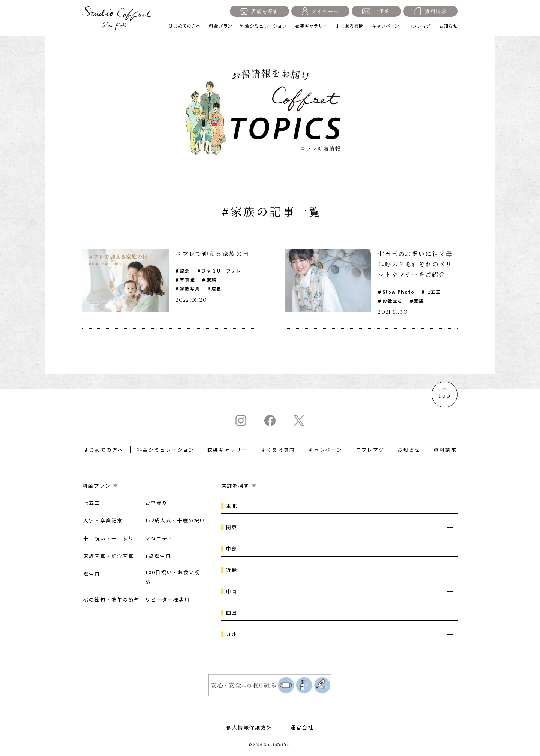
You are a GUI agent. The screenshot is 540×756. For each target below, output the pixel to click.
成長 (217, 289)
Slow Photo (398, 292)
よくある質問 (349, 26)
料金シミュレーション (264, 26)
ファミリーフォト (222, 271)
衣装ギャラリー (311, 26)
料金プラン (220, 26)
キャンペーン (386, 26)
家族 (212, 280)
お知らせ (448, 26)
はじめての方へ (185, 26)
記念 (185, 271)
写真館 (187, 280)
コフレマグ (419, 26)
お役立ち (393, 301)
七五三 (434, 292)
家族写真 (190, 289)
